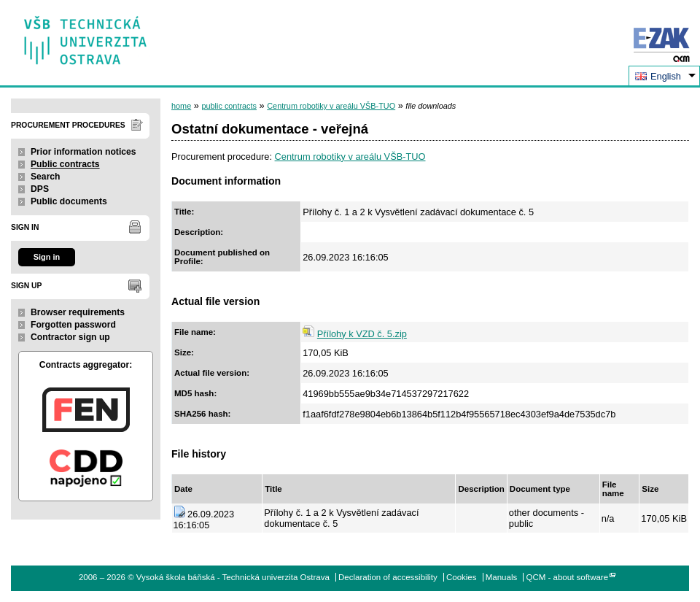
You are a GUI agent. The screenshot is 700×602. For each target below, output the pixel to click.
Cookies (462, 577)
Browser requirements (78, 312)
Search (46, 177)
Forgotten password (73, 325)
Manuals (502, 577)
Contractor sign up (70, 337)
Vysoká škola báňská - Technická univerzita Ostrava (86, 35)
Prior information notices (83, 152)
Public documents (69, 201)
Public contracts (65, 164)
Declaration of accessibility (388, 577)
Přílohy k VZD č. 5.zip (362, 334)
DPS (40, 189)
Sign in (47, 257)
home (181, 106)
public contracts (229, 106)
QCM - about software (567, 577)
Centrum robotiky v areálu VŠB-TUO (331, 106)
